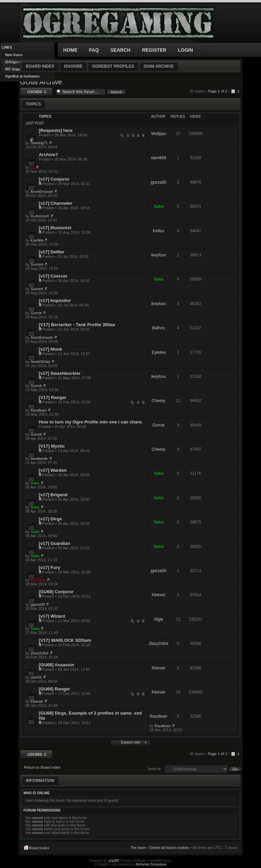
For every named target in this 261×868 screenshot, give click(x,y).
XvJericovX (40, 216)
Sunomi (37, 264)
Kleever (159, 595)
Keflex (159, 231)
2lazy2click (158, 644)
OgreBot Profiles (113, 66)
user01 (36, 677)
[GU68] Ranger (54, 689)
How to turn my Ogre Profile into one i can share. (91, 422)
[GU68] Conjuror (56, 592)
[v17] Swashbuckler (60, 373)
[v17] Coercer (53, 276)
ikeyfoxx (159, 255)
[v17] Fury (49, 567)
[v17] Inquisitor (55, 301)
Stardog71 (39, 143)
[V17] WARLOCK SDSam (65, 640)
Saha (159, 206)
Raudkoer (39, 410)
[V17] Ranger (53, 397)
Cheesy (159, 401)
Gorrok (36, 313)
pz (33, 167)
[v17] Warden (53, 470)
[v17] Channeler (56, 203)
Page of (217, 91)
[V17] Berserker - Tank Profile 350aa (77, 325)
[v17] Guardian (54, 543)
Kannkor (38, 580)
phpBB (114, 861)
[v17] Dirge (50, 519)
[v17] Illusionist (55, 228)
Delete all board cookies (169, 848)
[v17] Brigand (53, 495)
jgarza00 (158, 182)
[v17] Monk (50, 349)
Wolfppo (159, 134)
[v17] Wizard (52, 616)
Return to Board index (42, 767)
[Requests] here (56, 130)
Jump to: (154, 769)
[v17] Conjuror (54, 179)
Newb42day (40, 362)
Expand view (131, 742)
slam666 (159, 158)
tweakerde (39, 458)
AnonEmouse (42, 191)
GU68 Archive (159, 66)
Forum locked (36, 92)
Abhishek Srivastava (151, 864)
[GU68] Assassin (56, 665)
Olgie (158, 619)
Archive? (48, 155)
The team (138, 848)
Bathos (159, 328)
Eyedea (37, 240)
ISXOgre (73, 66)
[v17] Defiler (52, 252)
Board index (40, 66)
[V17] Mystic (52, 446)
